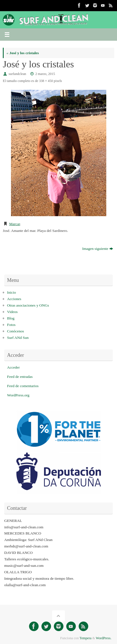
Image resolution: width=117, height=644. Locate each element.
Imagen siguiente (98, 249)
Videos (12, 312)
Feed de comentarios (23, 386)
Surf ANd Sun (18, 338)
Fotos (11, 325)
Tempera (85, 638)
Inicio (12, 292)
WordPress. (104, 638)
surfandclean (17, 74)
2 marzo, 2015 (45, 74)
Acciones (14, 299)
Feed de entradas (20, 377)
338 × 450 (46, 81)
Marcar (15, 224)
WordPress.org (18, 395)
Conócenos (16, 331)
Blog (11, 318)
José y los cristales (23, 53)
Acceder (13, 367)
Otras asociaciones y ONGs (28, 305)
